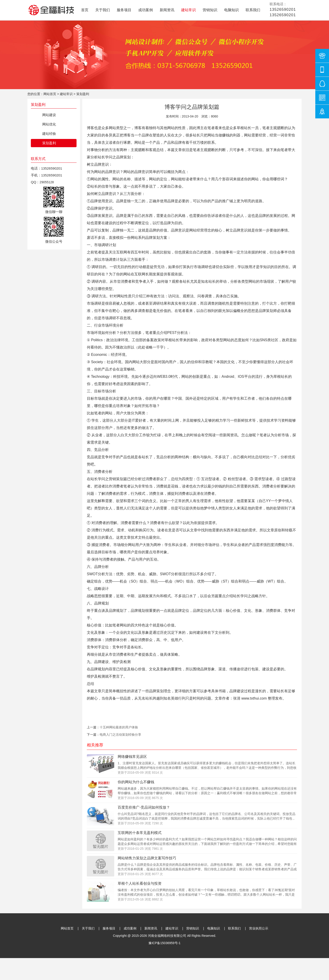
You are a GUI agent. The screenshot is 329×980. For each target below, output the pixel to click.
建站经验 (49, 134)
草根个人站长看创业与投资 (140, 883)
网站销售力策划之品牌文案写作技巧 (147, 858)
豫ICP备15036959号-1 (164, 943)
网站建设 (49, 115)
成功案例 (146, 10)
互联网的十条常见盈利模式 (140, 833)
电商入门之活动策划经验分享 (120, 735)
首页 (85, 10)
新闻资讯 (167, 10)
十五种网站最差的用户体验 (119, 727)
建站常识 (188, 10)
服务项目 (124, 10)
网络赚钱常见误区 (132, 757)
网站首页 (50, 94)
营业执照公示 (259, 928)
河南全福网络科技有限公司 (167, 936)
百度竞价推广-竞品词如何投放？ (144, 807)
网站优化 (49, 124)
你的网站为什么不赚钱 (136, 782)
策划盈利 (83, 94)
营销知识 (210, 10)
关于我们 (103, 10)
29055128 (47, 182)
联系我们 (253, 10)
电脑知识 (231, 10)
